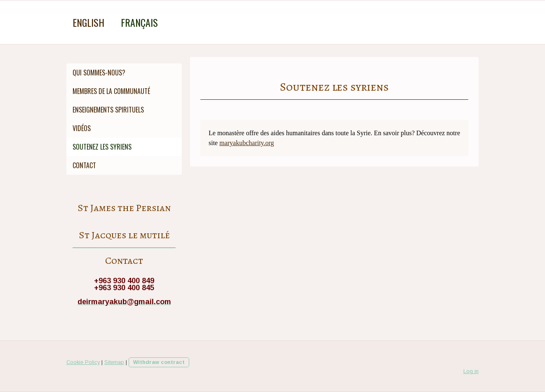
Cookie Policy (83, 362)
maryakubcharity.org (247, 143)
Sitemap (114, 362)
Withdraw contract (159, 362)
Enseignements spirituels (108, 110)
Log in (471, 371)
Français (139, 22)
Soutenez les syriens (102, 147)
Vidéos (82, 128)
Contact (84, 165)
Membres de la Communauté (111, 91)
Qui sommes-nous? (99, 73)
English (88, 22)
